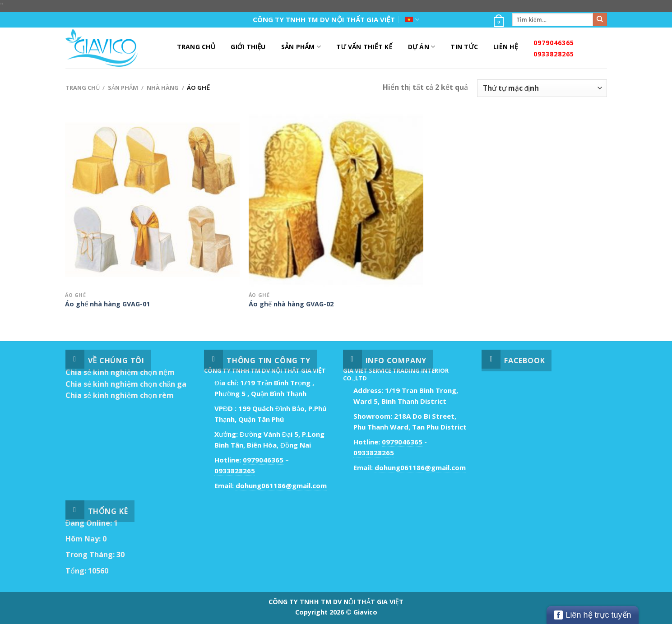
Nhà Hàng (163, 88)
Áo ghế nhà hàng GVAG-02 (291, 304)
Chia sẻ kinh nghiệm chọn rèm (120, 395)
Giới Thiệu (248, 47)
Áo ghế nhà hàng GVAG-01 (107, 304)
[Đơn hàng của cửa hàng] (542, 88)
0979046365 (554, 43)
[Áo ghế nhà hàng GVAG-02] (336, 200)
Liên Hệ (506, 47)
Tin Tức (464, 47)
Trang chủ (83, 88)
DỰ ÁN (422, 47)
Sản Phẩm (301, 47)
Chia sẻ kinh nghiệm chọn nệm (120, 372)
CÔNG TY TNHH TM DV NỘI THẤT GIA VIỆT (324, 19)
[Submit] (600, 19)
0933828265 (554, 54)
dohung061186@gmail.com (281, 485)
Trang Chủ (196, 47)
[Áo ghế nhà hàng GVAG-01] (152, 200)
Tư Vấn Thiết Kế (364, 47)
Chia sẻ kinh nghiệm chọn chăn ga (126, 384)
